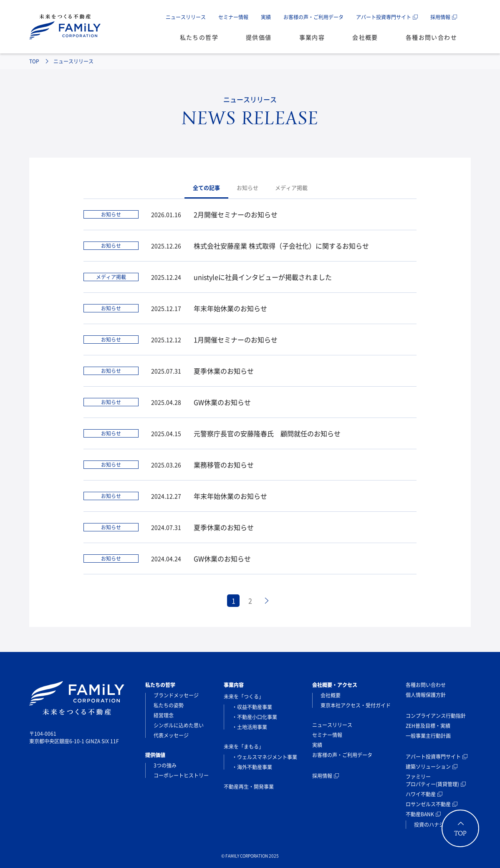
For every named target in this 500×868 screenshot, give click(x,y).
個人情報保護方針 (426, 695)
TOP (34, 61)
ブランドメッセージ (176, 695)
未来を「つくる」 (244, 697)
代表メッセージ (171, 735)
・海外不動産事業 (252, 767)
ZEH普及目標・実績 (428, 726)
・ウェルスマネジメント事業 (265, 757)
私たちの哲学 (199, 37)
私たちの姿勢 (169, 705)
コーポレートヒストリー (181, 775)
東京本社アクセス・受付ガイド (356, 705)
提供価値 (259, 37)
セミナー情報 (233, 17)
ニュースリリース (186, 17)
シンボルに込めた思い (179, 725)
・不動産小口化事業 (255, 717)
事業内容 (312, 37)
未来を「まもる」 (244, 747)
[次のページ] (267, 601)
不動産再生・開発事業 (249, 787)
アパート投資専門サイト (384, 17)
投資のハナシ (429, 825)
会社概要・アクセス (335, 685)
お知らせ (247, 187)
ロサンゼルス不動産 (428, 804)
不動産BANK (420, 814)
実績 (266, 17)
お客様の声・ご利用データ (313, 17)
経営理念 (164, 715)
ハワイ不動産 (421, 794)
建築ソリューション (428, 767)
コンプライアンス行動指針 (436, 716)
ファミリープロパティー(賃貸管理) (432, 780)
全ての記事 (206, 187)
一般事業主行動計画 (428, 736)
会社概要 (365, 37)
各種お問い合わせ (431, 37)
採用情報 (440, 17)
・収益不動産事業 (252, 707)
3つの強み (165, 765)
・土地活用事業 (250, 727)
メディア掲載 (291, 187)
